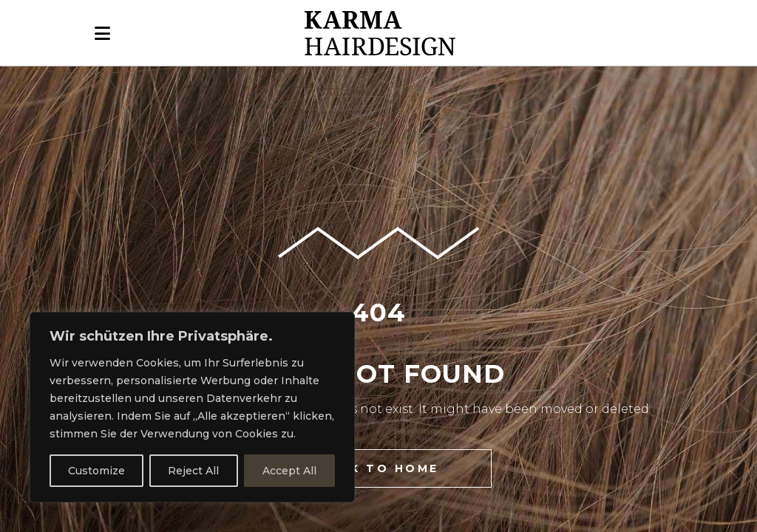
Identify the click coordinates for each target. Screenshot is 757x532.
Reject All (193, 471)
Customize (96, 471)
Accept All (289, 471)
